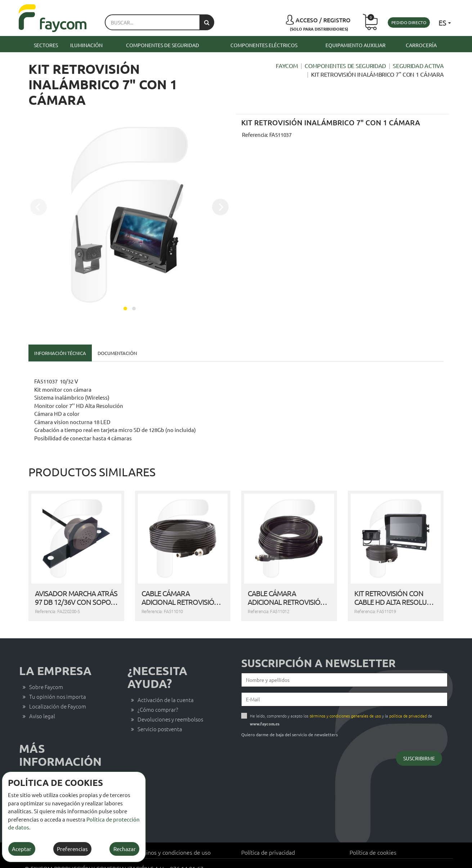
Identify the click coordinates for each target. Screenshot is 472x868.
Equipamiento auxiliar (356, 45)
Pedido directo (409, 22)
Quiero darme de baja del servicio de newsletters (289, 724)
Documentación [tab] (117, 353)
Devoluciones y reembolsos (170, 709)
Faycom (287, 66)
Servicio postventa (160, 719)
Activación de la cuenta (166, 690)
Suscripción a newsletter (318, 653)
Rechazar (125, 849)
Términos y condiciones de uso (172, 842)
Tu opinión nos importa (58, 686)
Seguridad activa (418, 66)
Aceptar (22, 849)
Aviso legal (42, 706)
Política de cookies (373, 842)
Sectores (46, 45)
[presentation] (39, 207)
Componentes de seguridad (163, 45)
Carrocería (421, 45)
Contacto (41, 767)
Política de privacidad (268, 842)
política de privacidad (408, 706)
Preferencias (72, 849)
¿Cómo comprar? (158, 699)
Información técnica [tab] (60, 353)
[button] (125, 309)
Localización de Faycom (58, 696)
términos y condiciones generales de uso (345, 706)
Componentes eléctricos (264, 45)
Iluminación (86, 45)
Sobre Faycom (46, 677)
